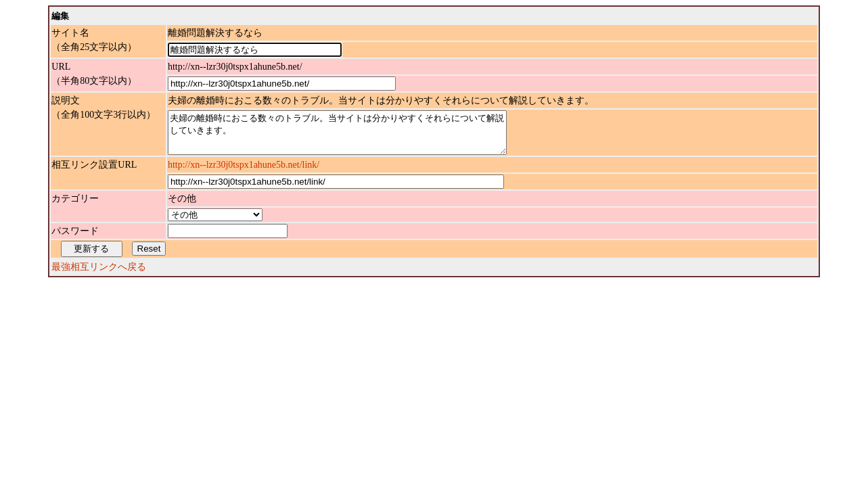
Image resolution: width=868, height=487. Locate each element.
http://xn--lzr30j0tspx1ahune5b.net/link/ (244, 173)
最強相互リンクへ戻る (99, 275)
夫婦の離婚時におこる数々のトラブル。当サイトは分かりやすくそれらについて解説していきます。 (358, 137)
